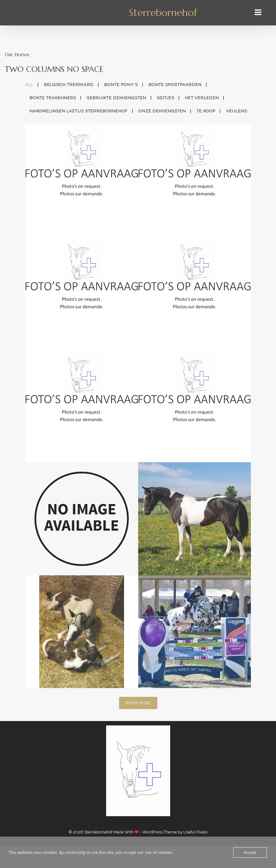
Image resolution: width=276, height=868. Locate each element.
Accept (250, 852)
